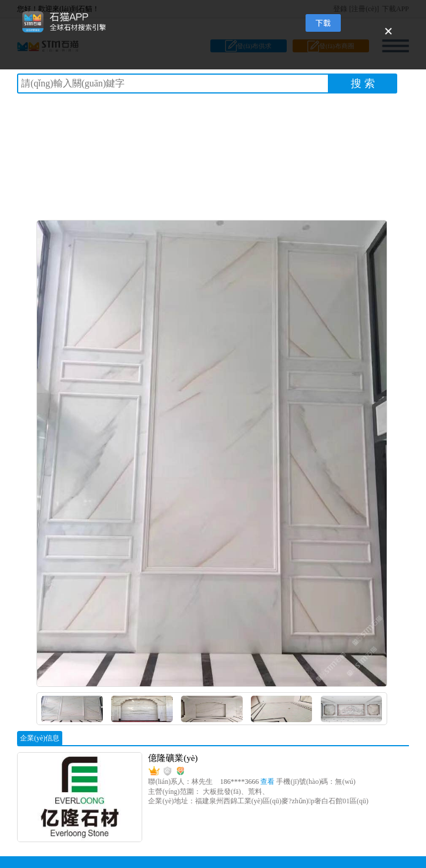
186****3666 (248, 782)
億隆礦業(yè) (173, 758)
